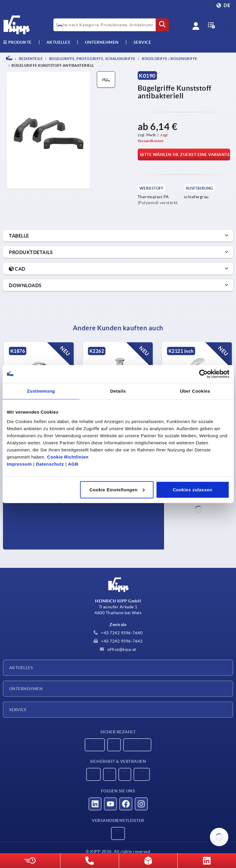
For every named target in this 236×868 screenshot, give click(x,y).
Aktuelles (21, 668)
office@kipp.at (118, 649)
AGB (73, 464)
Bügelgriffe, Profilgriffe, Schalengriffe (92, 59)
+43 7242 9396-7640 (118, 633)
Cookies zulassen (192, 489)
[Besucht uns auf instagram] (141, 804)
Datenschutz (50, 464)
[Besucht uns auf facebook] (126, 804)
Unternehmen (102, 42)
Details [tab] (118, 391)
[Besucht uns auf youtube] (110, 804)
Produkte (17, 42)
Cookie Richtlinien (68, 457)
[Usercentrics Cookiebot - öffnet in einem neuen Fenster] (203, 374)
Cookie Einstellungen (117, 489)
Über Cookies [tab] (195, 391)
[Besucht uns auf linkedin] (95, 804)
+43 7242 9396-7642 (118, 641)
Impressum (19, 464)
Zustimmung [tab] (41, 391)
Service (18, 710)
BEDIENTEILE (30, 59)
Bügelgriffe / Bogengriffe (169, 59)
